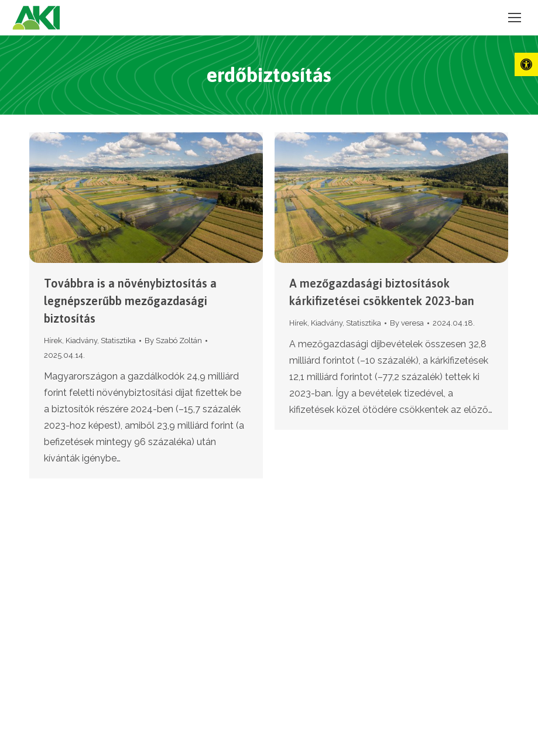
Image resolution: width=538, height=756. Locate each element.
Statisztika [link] (118, 341)
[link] (526, 64)
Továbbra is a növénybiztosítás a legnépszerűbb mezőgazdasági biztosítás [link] (130, 301)
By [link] (173, 341)
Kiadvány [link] (81, 341)
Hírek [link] (53, 341)
